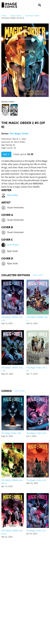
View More (38, 275)
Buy (6, 154)
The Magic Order (32, 16)
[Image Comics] (9, 5)
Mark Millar (13, 195)
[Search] (40, 5)
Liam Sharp (13, 245)
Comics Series (16, 16)
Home (4, 16)
